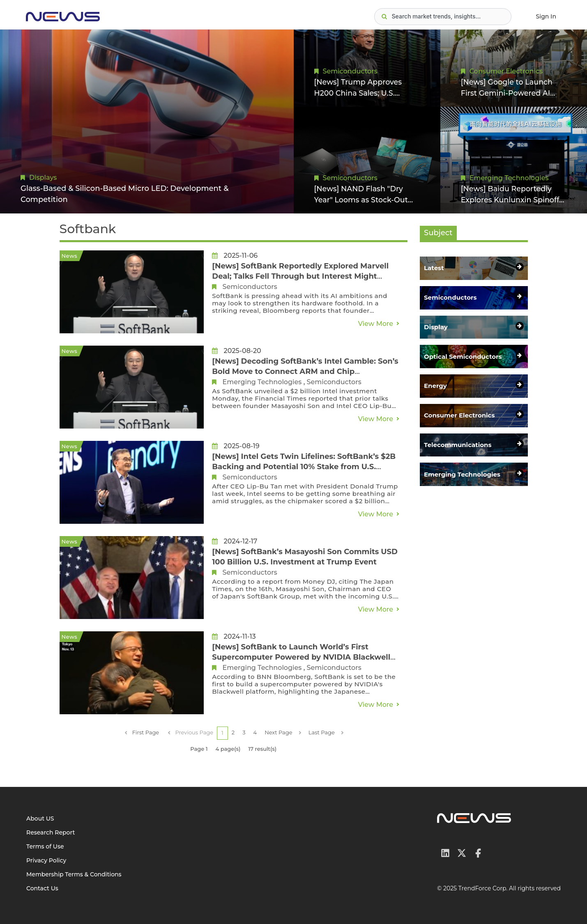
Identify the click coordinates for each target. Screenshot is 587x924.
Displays (43, 178)
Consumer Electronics (506, 71)
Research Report (51, 832)
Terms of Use (45, 846)
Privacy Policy (46, 860)
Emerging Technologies (509, 178)
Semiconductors (350, 71)
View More (375, 324)
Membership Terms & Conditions (74, 874)
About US (40, 819)
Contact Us (42, 888)
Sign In (546, 16)
